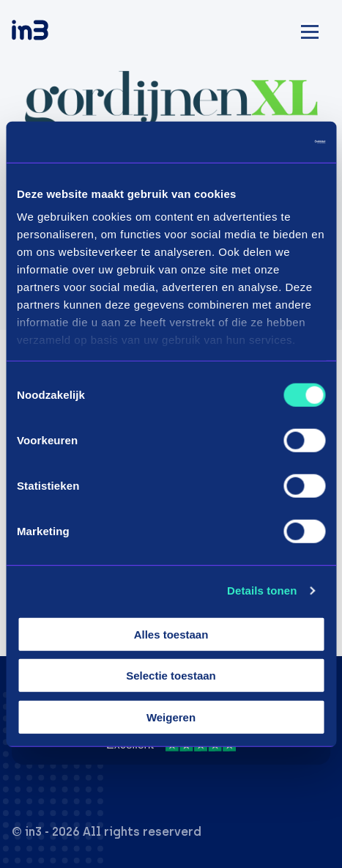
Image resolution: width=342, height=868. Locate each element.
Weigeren (171, 717)
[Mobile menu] (310, 30)
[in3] (56, 33)
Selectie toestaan (171, 676)
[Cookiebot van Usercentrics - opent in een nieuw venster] (261, 142)
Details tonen (262, 591)
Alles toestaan (171, 634)
